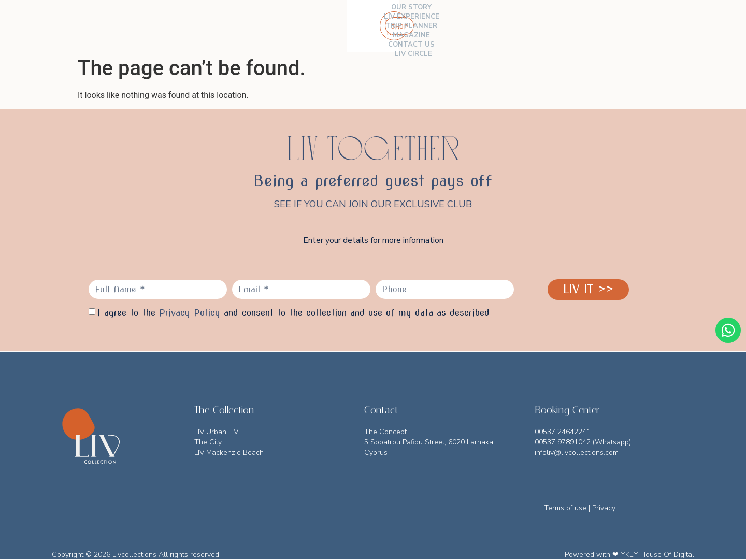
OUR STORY (226, 26)
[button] (688, 26)
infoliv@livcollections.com (577, 453)
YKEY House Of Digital (657, 555)
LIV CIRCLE (495, 26)
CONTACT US (446, 26)
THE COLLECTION (162, 26)
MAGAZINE (396, 26)
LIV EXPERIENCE (282, 26)
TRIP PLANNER (343, 26)
